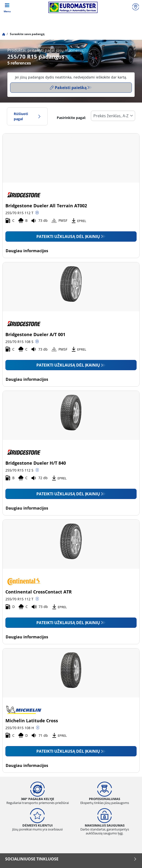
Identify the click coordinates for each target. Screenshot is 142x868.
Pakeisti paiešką (68, 88)
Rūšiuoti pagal (27, 116)
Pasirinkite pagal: (71, 118)
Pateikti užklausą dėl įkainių (68, 237)
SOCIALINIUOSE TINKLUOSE (71, 859)
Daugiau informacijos (27, 251)
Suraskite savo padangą (27, 34)
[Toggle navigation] (7, 7)
